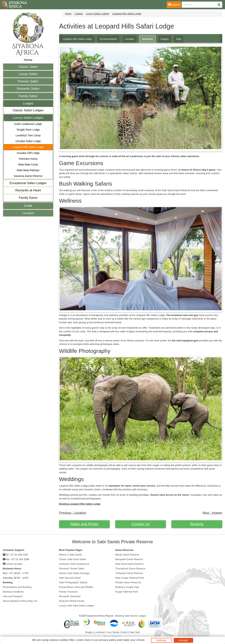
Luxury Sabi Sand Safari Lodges (77, 606)
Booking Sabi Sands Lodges (131, 616)
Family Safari (28, 96)
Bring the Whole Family (72, 601)
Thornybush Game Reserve (130, 569)
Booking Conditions (13, 592)
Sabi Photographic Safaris (73, 582)
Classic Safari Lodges (28, 110)
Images (165, 39)
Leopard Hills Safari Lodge (28, 147)
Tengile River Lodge (28, 130)
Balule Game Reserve (127, 555)
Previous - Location (73, 513)
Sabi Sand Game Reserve (129, 564)
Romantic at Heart (28, 190)
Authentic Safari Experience (74, 564)
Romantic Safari (28, 89)
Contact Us (141, 524)
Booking (197, 524)
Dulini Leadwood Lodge (28, 124)
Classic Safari (28, 67)
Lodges (28, 103)
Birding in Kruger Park (127, 587)
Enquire (175, 4)
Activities (147, 39)
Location (28, 213)
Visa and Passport (13, 596)
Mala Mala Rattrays (28, 170)
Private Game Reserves (128, 582)
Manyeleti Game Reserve (129, 559)
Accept (183, 640)
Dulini (124, 632)
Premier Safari (28, 81)
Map (179, 39)
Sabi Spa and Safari (70, 578)
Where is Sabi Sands (71, 555)
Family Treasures (68, 592)
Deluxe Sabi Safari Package (74, 573)
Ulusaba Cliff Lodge (28, 153)
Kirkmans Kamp (28, 159)
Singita (89, 632)
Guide (28, 206)
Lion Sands (113, 632)
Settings (161, 640)
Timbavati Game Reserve (129, 573)
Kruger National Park (127, 592)
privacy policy (108, 640)
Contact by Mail (14, 564)
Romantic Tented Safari (72, 569)
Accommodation (108, 39)
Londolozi (100, 632)
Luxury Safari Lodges (28, 118)
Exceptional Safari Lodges (28, 183)
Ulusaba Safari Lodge (28, 141)
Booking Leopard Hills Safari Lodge (80, 504)
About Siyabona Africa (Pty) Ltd (20, 601)
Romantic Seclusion (70, 596)
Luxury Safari (28, 74)
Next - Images (212, 513)
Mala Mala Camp (28, 164)
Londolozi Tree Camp (28, 135)
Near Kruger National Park (130, 578)
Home (28, 60)
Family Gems (28, 198)
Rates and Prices (84, 524)
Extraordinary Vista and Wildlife (76, 587)
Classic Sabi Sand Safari (73, 559)
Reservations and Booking (17, 587)
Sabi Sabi (135, 632)
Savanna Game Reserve (28, 176)
